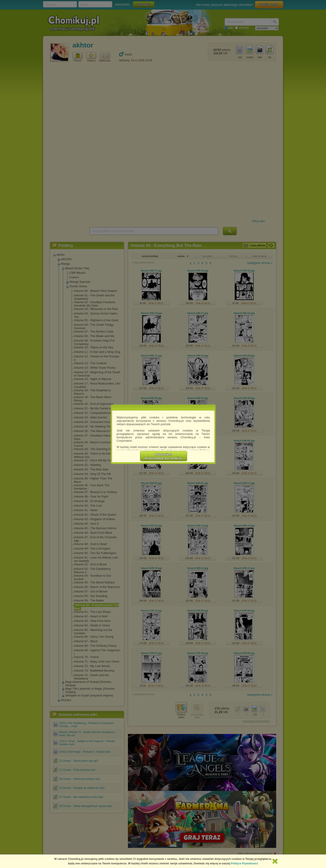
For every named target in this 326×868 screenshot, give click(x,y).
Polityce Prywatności (244, 863)
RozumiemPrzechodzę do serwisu (164, 456)
